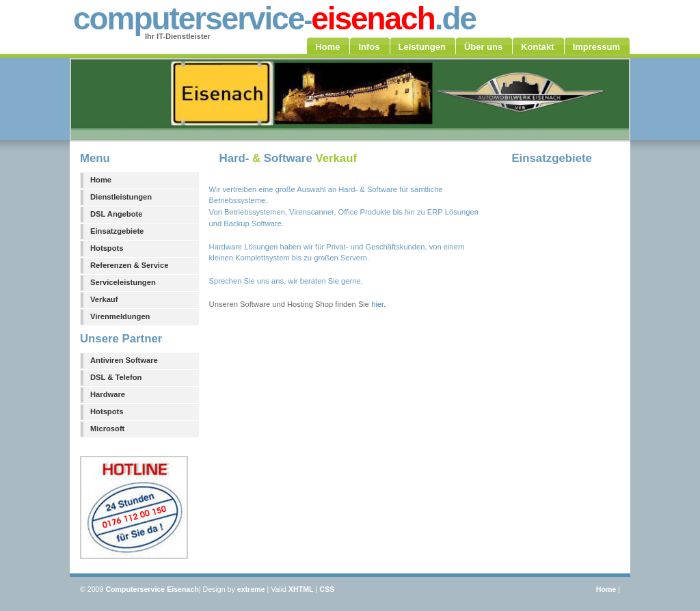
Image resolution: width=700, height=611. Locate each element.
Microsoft (107, 429)
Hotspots (107, 248)
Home (101, 180)
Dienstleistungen (121, 197)
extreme (251, 589)
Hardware (108, 394)
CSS (327, 589)
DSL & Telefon (116, 377)
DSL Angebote (116, 214)
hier (377, 304)
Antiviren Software (124, 360)
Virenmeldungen (120, 316)
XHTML (301, 589)
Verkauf (104, 299)
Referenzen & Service (129, 265)
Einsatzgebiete (117, 231)
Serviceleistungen (123, 282)
